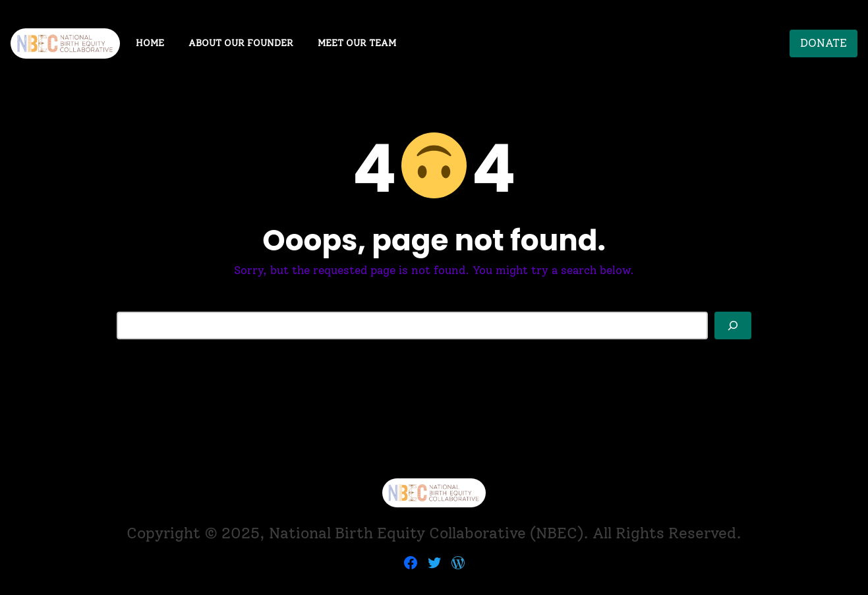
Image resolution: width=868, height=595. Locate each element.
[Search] (733, 326)
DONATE (824, 43)
